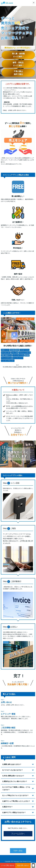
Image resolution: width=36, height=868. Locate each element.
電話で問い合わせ (23, 865)
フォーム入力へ (18, 842)
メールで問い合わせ (8, 865)
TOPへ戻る (18, 858)
